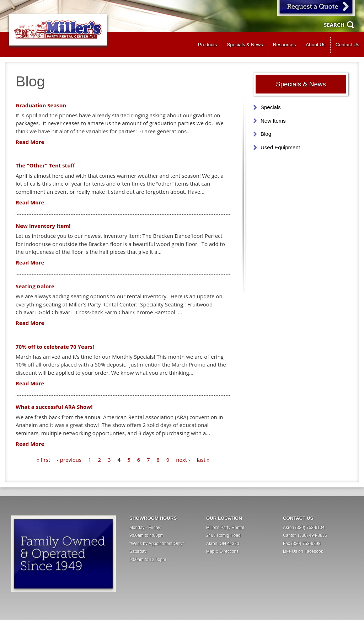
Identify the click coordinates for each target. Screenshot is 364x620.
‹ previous (69, 460)
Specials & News (245, 45)
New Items (273, 121)
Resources (285, 45)
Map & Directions (222, 551)
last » (203, 460)
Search (334, 25)
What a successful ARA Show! (54, 407)
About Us (316, 45)
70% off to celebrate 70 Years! (55, 347)
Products (207, 45)
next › (183, 460)
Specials (271, 107)
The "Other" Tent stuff (45, 165)
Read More (30, 142)
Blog (266, 134)
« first (44, 460)
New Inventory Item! (43, 226)
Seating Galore (35, 286)
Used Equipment (280, 147)
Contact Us (347, 45)
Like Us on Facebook (303, 551)
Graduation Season (41, 105)
